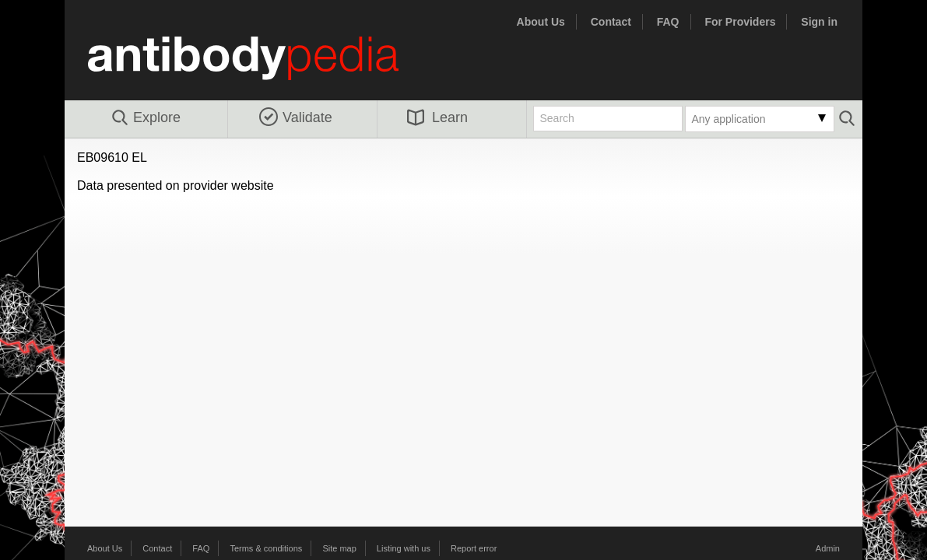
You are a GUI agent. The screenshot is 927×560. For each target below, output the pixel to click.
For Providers (740, 22)
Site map (339, 548)
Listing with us (404, 548)
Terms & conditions (266, 548)
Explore (145, 118)
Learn (437, 117)
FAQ (668, 22)
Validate (296, 117)
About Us (541, 22)
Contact (611, 22)
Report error (474, 548)
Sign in (819, 22)
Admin (828, 548)
